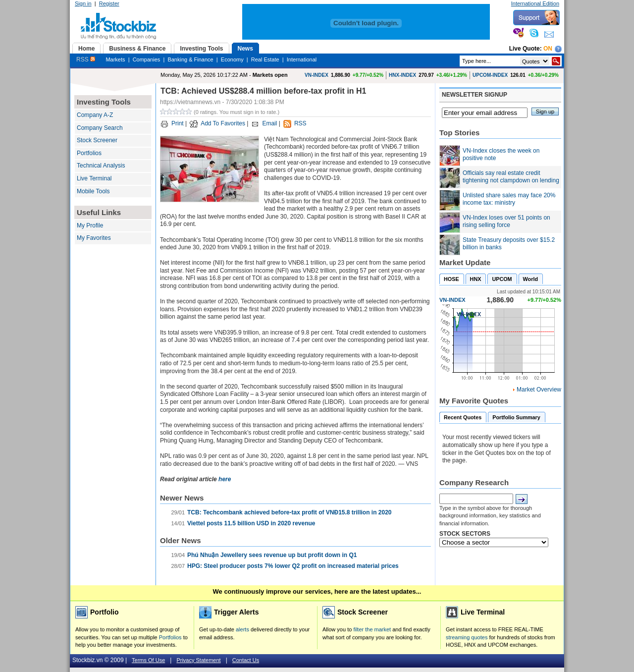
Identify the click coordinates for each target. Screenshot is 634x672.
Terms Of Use (148, 660)
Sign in (83, 3)
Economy (232, 59)
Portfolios (89, 153)
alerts (242, 629)
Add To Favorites (223, 123)
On (548, 49)
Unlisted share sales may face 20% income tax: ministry (509, 199)
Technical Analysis (101, 166)
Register (109, 3)
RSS (86, 59)
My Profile (90, 225)
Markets (115, 59)
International (302, 59)
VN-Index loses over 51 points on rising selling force (506, 222)
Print (178, 123)
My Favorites (94, 238)
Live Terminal (94, 178)
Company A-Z (95, 115)
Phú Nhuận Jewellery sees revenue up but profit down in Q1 (272, 555)
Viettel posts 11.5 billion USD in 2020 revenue (251, 523)
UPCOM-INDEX (490, 75)
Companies (147, 59)
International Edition (535, 3)
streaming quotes (467, 637)
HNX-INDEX (402, 75)
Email (269, 123)
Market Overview (539, 390)
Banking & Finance (190, 59)
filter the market (372, 629)
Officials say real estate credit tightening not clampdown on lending (511, 177)
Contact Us (246, 660)
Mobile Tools (93, 191)
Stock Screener (97, 140)
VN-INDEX (317, 75)
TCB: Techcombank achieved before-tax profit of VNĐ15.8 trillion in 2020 (290, 512)
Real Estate (265, 59)
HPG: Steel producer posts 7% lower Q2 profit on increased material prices (293, 566)
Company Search (100, 128)
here (225, 479)
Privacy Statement (198, 660)
